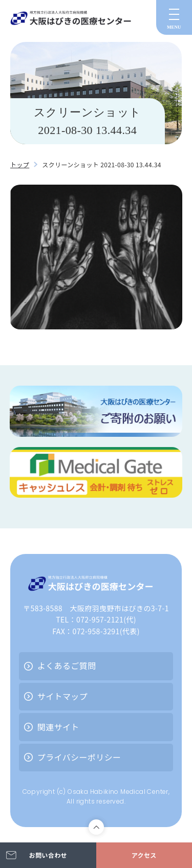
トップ (20, 164)
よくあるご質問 (67, 665)
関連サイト (58, 727)
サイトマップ (62, 696)
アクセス (144, 855)
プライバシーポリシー (79, 757)
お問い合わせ (48, 855)
